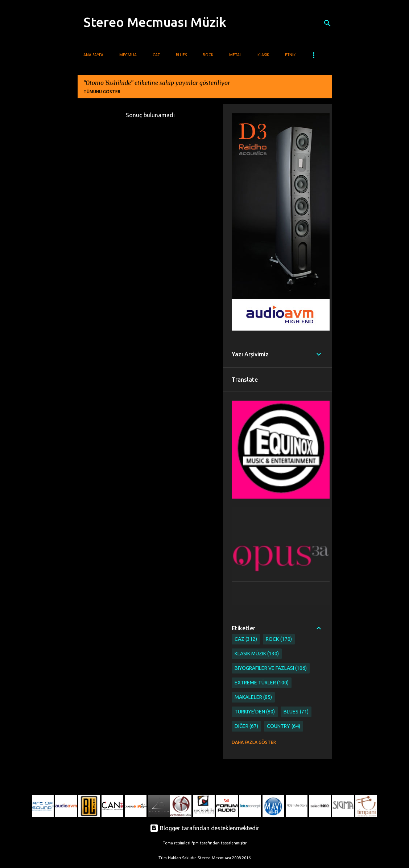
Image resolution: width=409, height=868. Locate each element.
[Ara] (327, 23)
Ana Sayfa (93, 55)
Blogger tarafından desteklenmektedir (204, 828)
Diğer (247, 726)
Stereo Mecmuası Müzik (155, 22)
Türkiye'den (255, 712)
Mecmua (128, 55)
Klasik (263, 55)
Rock (208, 55)
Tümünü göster (102, 92)
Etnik (290, 55)
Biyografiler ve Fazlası (271, 668)
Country (284, 726)
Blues (181, 55)
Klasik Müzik (257, 654)
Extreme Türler (262, 683)
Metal (235, 55)
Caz (156, 55)
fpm (195, 843)
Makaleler (253, 697)
